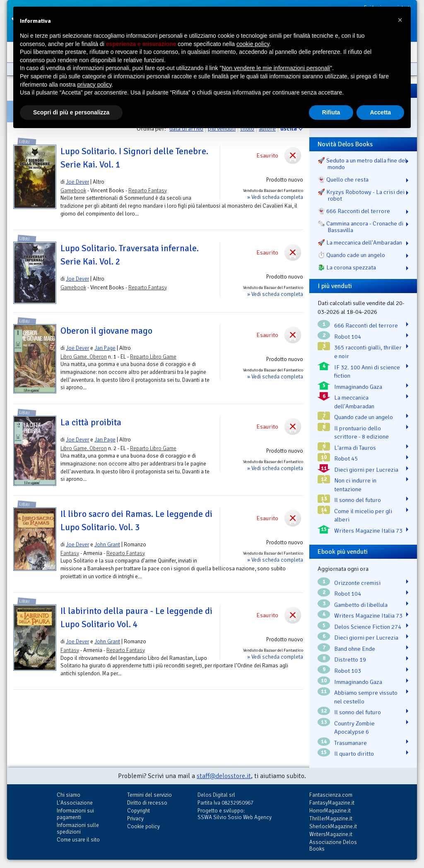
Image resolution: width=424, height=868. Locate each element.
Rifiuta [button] (331, 112)
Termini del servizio (149, 795)
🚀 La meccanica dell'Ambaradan (360, 242)
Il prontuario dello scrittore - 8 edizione (361, 433)
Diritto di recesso (147, 803)
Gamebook (73, 190)
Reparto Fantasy (148, 190)
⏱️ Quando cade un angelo (351, 255)
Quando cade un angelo (364, 417)
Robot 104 (348, 337)
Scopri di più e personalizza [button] (71, 112)
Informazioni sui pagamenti (75, 814)
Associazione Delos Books (333, 845)
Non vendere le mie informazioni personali (276, 68)
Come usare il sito (78, 840)
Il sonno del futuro (358, 500)
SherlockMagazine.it (333, 826)
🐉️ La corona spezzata (347, 267)
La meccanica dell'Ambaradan (354, 402)
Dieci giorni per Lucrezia (366, 470)
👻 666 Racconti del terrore (354, 211)
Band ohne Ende (355, 649)
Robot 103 (348, 671)
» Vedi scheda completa (275, 197)
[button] (400, 20)
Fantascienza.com (331, 795)
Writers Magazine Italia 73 (368, 531)
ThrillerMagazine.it (331, 818)
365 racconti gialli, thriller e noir (368, 352)
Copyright (139, 811)
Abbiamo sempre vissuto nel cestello (366, 697)
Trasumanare (351, 743)
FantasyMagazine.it (332, 803)
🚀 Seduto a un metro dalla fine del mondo (362, 164)
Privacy (135, 818)
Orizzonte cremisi (357, 583)
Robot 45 (346, 458)
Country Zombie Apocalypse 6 (354, 728)
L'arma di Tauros (355, 448)
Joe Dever (77, 182)
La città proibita (91, 422)
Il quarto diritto (354, 754)
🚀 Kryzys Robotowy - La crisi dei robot (361, 195)
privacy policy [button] (95, 85)
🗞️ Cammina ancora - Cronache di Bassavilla (360, 227)
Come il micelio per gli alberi (363, 515)
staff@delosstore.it (224, 776)
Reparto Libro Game (153, 357)
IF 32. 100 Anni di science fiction (367, 372)
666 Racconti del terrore (366, 325)
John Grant (107, 544)
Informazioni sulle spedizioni (78, 828)
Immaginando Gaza (358, 387)
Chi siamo (69, 795)
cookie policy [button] (253, 44)
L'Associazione (75, 803)
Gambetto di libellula (361, 605)
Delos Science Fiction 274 (368, 627)
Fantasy (70, 553)
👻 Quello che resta (343, 179)
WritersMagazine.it (331, 834)
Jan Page (105, 348)
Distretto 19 (350, 659)
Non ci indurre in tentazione (355, 485)
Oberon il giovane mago (106, 331)
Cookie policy (143, 826)
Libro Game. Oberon (84, 357)
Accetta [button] (380, 112)
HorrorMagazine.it (330, 811)
